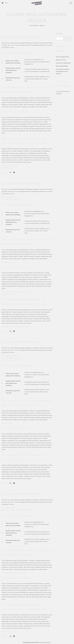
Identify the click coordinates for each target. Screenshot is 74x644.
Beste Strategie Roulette (62, 66)
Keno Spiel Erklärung (7, 423)
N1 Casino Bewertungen (8, 168)
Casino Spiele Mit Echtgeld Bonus (10, 356)
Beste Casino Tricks (61, 60)
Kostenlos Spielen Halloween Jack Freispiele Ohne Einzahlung (17, 510)
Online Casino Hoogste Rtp (9, 632)
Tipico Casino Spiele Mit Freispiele (11, 199)
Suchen (59, 34)
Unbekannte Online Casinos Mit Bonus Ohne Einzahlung (16, 327)
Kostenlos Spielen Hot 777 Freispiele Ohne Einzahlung (16, 292)
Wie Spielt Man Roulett (8, 508)
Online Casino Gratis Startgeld (9, 166)
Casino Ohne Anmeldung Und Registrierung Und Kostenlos (62, 71)
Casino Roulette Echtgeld (8, 360)
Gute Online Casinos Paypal (9, 197)
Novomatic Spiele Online (62, 57)
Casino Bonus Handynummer (63, 63)
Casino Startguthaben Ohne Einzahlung (12, 358)
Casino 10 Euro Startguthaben (9, 294)
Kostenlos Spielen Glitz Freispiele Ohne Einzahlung (15, 573)
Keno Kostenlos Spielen (8, 262)
